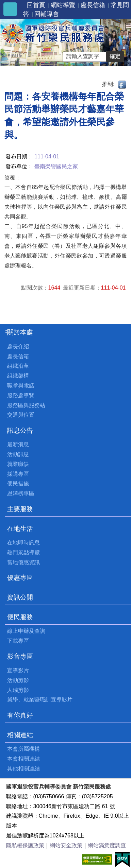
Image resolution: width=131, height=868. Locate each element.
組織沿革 (18, 366)
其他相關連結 (23, 769)
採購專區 (18, 474)
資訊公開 (20, 597)
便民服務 (20, 617)
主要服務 (20, 509)
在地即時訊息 (23, 543)
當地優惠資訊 (23, 562)
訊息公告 (20, 430)
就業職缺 (18, 464)
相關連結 (20, 735)
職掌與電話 (21, 386)
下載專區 (18, 641)
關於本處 (20, 332)
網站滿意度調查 (107, 845)
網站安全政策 (66, 845)
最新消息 (18, 444)
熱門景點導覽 (23, 552)
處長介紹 (18, 346)
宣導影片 (18, 670)
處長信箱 (93, 5)
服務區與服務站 (26, 405)
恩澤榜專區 (21, 493)
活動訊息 (18, 454)
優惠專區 (20, 578)
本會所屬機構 (23, 749)
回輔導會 (47, 14)
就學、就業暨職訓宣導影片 (40, 700)
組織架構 (18, 376)
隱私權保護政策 (25, 845)
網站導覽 (63, 5)
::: (7, 331)
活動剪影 (18, 680)
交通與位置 (21, 415)
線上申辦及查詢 (26, 631)
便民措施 (18, 483)
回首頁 (36, 5)
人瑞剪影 (18, 690)
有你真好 (20, 715)
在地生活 (20, 529)
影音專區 (20, 656)
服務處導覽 (21, 395)
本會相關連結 (23, 759)
